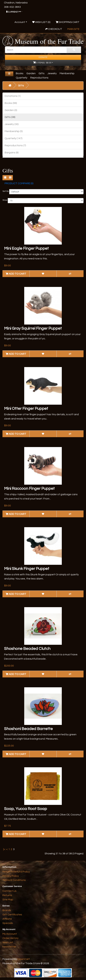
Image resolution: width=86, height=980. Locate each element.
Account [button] (20, 22)
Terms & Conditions (14, 880)
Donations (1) (13, 96)
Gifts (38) (10, 117)
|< (4, 849)
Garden (31, 73)
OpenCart (24, 959)
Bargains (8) (12, 153)
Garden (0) (11, 110)
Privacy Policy (11, 876)
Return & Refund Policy (16, 872)
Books (20, 73)
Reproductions (39, 78)
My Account (10, 934)
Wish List (8, 942)
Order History (10, 938)
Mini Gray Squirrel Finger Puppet (33, 328)
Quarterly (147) (14, 138)
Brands (7, 910)
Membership (67, 73)
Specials (8, 923)
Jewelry (52, 73)
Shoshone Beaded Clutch (27, 649)
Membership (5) (14, 131)
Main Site (73, 29)
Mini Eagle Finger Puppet (26, 248)
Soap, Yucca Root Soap (26, 809)
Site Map (8, 900)
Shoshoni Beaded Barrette (28, 729)
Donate (43, 57)
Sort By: (6, 191)
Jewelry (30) (12, 124)
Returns (7, 895)
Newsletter (9, 947)
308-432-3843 (12, 7)
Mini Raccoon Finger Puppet (29, 489)
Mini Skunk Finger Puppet (27, 569)
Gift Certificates (12, 915)
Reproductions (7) (15, 145)
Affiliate (7, 919)
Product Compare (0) (19, 183)
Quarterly (22, 78)
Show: (5, 200)
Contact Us (9, 891)
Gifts (42, 73)
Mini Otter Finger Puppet (26, 409)
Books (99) (11, 103)
